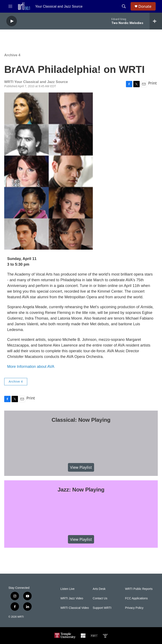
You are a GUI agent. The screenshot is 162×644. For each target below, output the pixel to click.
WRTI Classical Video (75, 608)
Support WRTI (102, 608)
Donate (145, 6)
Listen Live (67, 589)
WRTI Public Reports (139, 589)
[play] (12, 21)
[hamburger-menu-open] (10, 6)
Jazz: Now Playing (81, 490)
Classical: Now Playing (81, 420)
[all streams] (156, 21)
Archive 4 (12, 55)
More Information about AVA (31, 367)
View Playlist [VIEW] (81, 467)
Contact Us (100, 598)
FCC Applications (136, 598)
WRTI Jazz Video (72, 598)
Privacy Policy (134, 608)
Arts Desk (99, 589)
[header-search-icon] (124, 6)
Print (152, 83)
